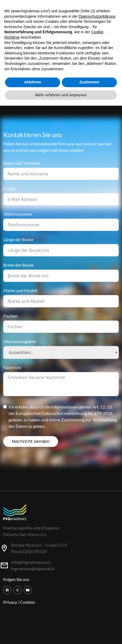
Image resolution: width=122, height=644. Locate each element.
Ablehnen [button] (33, 82)
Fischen (10, 316)
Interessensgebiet (20, 341)
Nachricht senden (31, 441)
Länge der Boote (18, 239)
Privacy (10, 602)
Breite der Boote (18, 265)
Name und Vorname (22, 163)
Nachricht (12, 367)
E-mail (9, 188)
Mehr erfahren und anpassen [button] (61, 95)
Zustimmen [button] (89, 82)
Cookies (28, 602)
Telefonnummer (18, 214)
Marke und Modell (20, 290)
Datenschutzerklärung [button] (97, 16)
